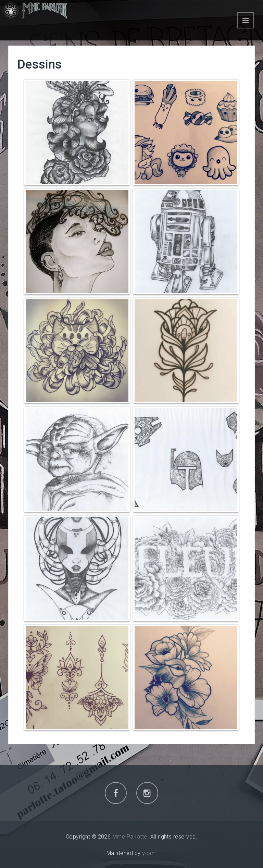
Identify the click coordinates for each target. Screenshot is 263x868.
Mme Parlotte (130, 837)
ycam (149, 853)
